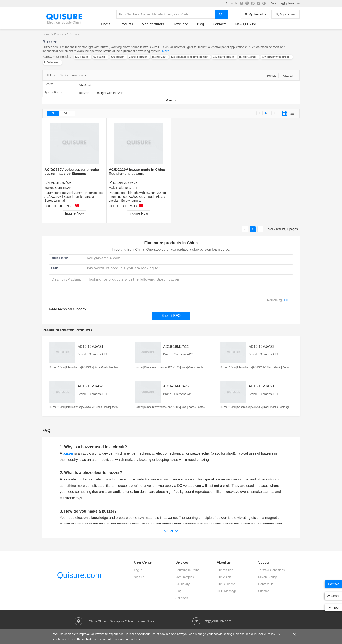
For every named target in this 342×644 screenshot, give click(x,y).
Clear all (288, 76)
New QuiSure (245, 24)
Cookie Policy (266, 634)
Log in (138, 570)
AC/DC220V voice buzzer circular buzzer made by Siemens (72, 172)
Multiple (272, 76)
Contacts (220, 24)
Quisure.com (79, 575)
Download (180, 24)
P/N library (182, 584)
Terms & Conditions (271, 570)
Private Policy (268, 577)
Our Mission (225, 570)
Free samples (185, 577)
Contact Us (266, 584)
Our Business (226, 584)
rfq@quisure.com (290, 3)
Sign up (139, 577)
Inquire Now (74, 213)
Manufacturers (153, 24)
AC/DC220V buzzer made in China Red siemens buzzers (137, 172)
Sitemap (264, 591)
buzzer (68, 453)
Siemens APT (64, 188)
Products (126, 24)
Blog (200, 24)
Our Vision (224, 577)
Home (106, 24)
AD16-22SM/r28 (126, 183)
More (166, 51)
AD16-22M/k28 (61, 183)
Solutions (182, 598)
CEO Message (227, 591)
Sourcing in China (187, 570)
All (53, 114)
